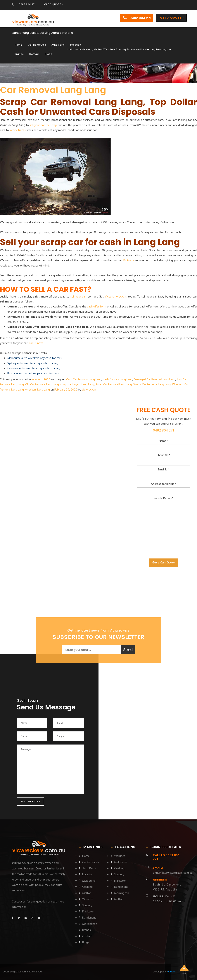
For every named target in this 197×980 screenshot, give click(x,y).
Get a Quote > (172, 17)
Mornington (90, 924)
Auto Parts (58, 45)
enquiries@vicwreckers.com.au (173, 870)
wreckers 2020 (41, 380)
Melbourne (89, 881)
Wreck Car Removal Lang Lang (152, 385)
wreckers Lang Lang (38, 390)
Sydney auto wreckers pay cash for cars (32, 363)
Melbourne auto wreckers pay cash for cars (34, 358)
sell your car (78, 297)
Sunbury (87, 906)
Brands (19, 54)
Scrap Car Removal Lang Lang (114, 385)
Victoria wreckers (116, 297)
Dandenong (89, 918)
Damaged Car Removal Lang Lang (155, 380)
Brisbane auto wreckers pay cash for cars (33, 374)
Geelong (87, 887)
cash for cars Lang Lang (118, 380)
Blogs (49, 54)
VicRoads (129, 261)
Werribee (88, 899)
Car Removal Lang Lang (53, 90)
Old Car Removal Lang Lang (42, 385)
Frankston (88, 912)
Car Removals (37, 45)
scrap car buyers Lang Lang (77, 385)
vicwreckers (89, 390)
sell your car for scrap (43, 125)
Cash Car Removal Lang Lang (84, 380)
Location (76, 45)
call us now (36, 343)
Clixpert (172, 972)
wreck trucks (18, 130)
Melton (87, 893)
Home (18, 45)
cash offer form (97, 307)
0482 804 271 (27, 4)
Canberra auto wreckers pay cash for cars (33, 368)
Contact (34, 54)
